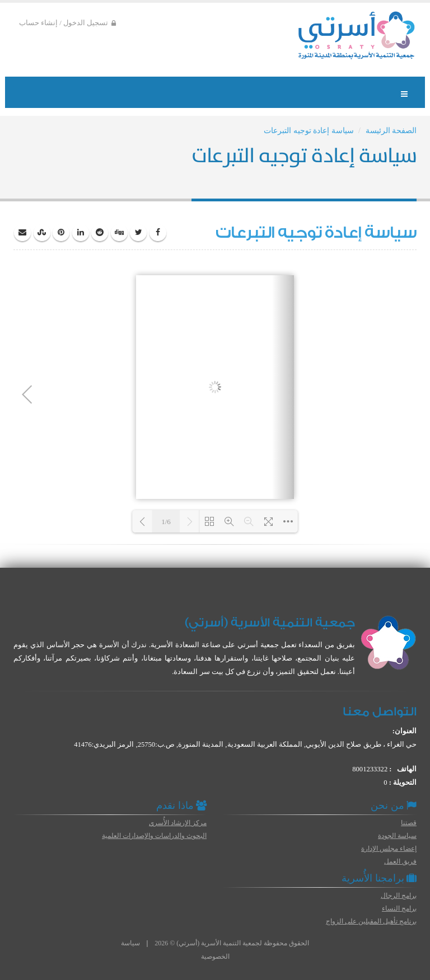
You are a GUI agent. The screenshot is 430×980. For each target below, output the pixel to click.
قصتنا (409, 823)
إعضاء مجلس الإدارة (389, 849)
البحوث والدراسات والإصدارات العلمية (154, 836)
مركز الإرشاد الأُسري (178, 823)
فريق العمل (400, 861)
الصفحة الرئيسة (391, 131)
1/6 (166, 522)
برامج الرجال (399, 896)
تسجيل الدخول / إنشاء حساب (67, 23)
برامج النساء (399, 908)
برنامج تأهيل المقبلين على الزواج (371, 921)
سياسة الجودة (397, 836)
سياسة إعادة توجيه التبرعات (309, 131)
